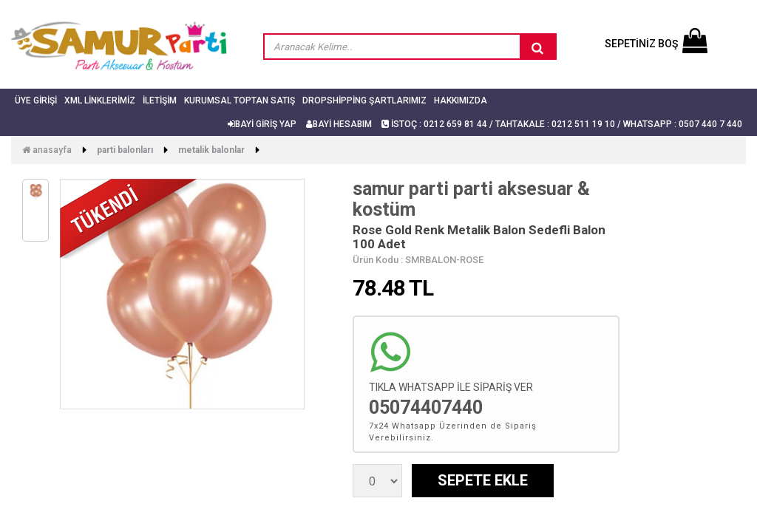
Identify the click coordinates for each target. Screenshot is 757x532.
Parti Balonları (125, 150)
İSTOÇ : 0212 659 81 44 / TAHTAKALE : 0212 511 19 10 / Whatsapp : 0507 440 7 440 (562, 124)
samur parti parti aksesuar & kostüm (471, 199)
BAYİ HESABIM (339, 124)
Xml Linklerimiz (100, 100)
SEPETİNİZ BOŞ (656, 44)
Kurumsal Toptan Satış (240, 100)
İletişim (160, 100)
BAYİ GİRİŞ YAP (262, 124)
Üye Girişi (36, 100)
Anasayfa (47, 150)
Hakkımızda (461, 100)
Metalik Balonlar (211, 150)
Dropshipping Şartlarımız (364, 100)
